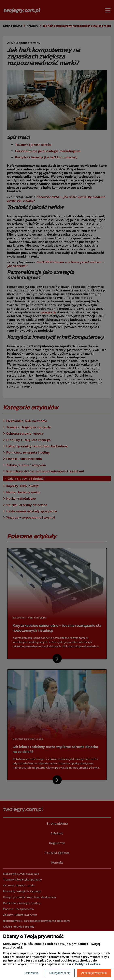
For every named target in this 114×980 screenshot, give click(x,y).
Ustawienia (32, 973)
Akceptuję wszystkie (94, 973)
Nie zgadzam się (60, 973)
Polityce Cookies (88, 964)
